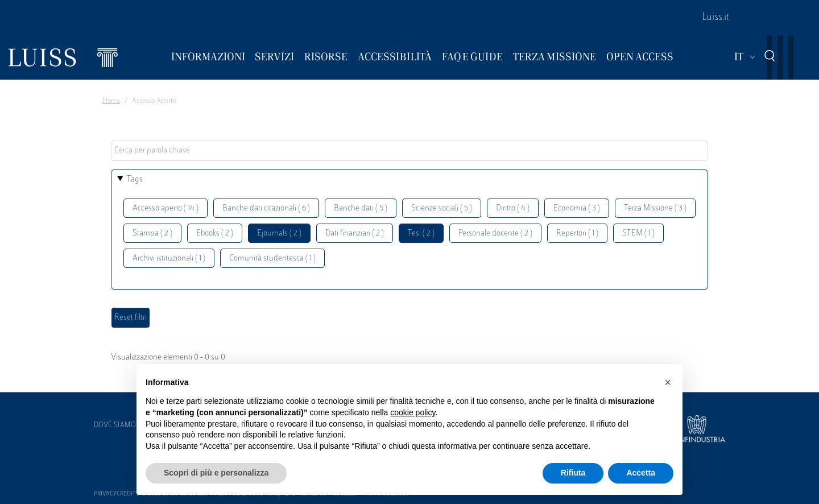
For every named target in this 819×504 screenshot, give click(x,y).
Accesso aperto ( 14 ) (166, 208)
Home (111, 101)
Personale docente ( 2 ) (495, 234)
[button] (668, 382)
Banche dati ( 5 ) (361, 208)
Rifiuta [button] (573, 473)
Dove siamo (115, 425)
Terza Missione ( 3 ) (655, 208)
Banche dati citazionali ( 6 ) (266, 208)
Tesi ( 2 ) (421, 234)
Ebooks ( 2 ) (215, 234)
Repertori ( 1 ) (577, 234)
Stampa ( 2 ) (152, 234)
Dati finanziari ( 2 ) (355, 234)
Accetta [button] (641, 473)
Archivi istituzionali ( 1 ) (169, 259)
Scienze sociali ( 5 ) (442, 208)
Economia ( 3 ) (577, 208)
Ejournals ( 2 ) (279, 234)
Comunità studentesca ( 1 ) (272, 259)
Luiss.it (715, 18)
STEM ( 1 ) (638, 234)
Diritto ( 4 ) (513, 208)
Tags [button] (135, 179)
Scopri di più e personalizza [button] (216, 473)
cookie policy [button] (413, 412)
